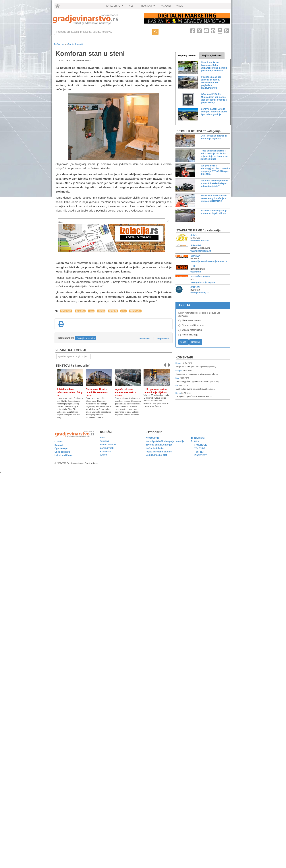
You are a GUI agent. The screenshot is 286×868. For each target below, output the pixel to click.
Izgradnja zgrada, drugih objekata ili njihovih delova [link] (74, 356)
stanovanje (135, 311)
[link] (96, 19)
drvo (123, 311)
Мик (178, 378)
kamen (101, 311)
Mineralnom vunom (191, 320)
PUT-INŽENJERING (200, 277)
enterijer (113, 311)
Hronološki (145, 339)
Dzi (177, 386)
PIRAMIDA (196, 245)
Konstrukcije (152, 438)
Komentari (184, 357)
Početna (59, 44)
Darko (178, 393)
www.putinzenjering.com (203, 282)
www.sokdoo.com (200, 241)
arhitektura (66, 311)
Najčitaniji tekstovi (212, 55)
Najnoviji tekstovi (187, 56)
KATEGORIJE (115, 7)
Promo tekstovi (108, 445)
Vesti (103, 438)
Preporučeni (163, 339)
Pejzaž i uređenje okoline (159, 452)
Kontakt (59, 445)
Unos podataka (62, 452)
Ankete (104, 455)
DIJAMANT (196, 256)
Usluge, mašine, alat (156, 455)
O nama (59, 442)
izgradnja (80, 311)
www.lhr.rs (196, 272)
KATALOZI (166, 6)
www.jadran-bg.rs (200, 293)
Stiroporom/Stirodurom (193, 325)
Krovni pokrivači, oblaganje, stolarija (165, 441)
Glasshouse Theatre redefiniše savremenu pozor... (97, 392)
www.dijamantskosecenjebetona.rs (209, 261)
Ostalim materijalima (192, 330)
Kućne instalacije (155, 448)
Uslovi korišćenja (64, 455)
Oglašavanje (61, 448)
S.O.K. (194, 235)
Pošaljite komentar (86, 338)
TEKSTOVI (148, 7)
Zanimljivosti (75, 44)
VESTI (132, 6)
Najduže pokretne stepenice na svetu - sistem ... (125, 392)
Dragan (179, 363)
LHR (193, 266)
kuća (91, 311)
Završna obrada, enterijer (159, 445)
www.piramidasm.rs (201, 251)
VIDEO (180, 6)
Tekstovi (105, 441)
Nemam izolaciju (190, 335)
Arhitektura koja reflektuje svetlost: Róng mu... (70, 392)
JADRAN (195, 287)
